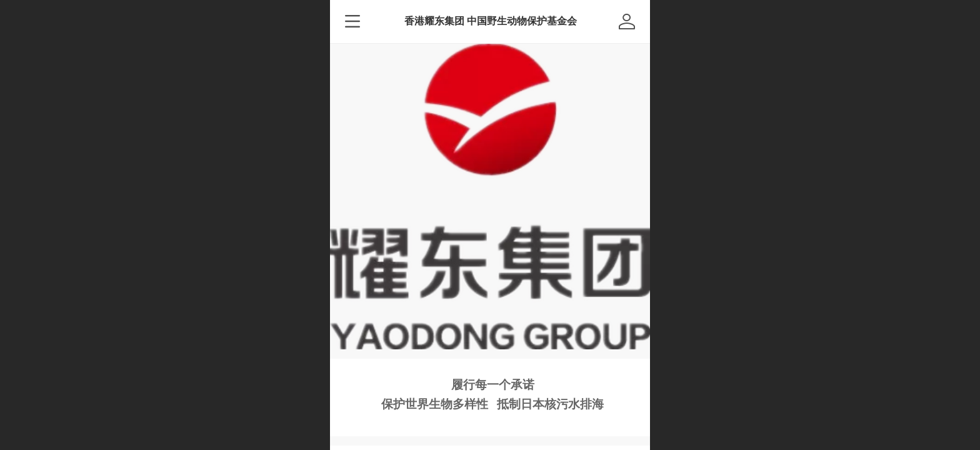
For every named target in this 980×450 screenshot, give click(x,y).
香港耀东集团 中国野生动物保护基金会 (491, 21)
